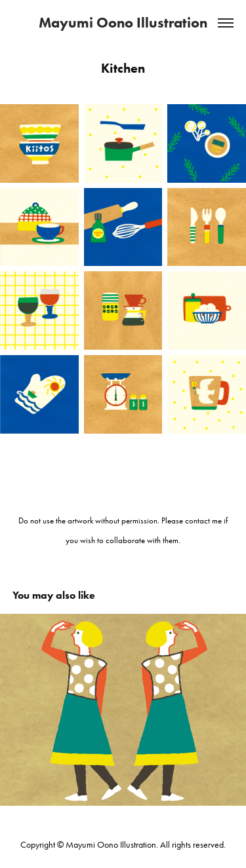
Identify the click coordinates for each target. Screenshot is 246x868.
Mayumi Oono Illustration (123, 23)
